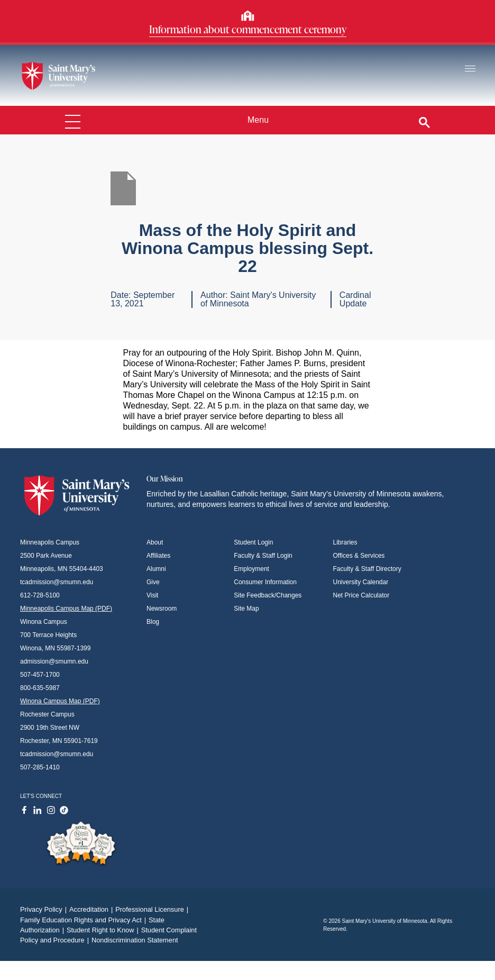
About (155, 542)
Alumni (156, 569)
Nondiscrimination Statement (135, 940)
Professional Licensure (153, 909)
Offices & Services (359, 556)
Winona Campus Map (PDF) (60, 701)
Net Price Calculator (361, 595)
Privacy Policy (45, 909)
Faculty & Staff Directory (367, 569)
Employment (251, 569)
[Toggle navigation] (470, 69)
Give (153, 582)
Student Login (253, 542)
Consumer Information (265, 582)
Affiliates (158, 556)
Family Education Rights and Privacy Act (84, 920)
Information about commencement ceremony (248, 29)
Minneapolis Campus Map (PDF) (66, 609)
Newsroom (162, 609)
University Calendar (361, 582)
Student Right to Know (104, 930)
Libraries (345, 542)
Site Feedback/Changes (268, 595)
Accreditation (92, 909)
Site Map (246, 609)
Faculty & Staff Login (263, 556)
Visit (152, 595)
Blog (153, 622)
